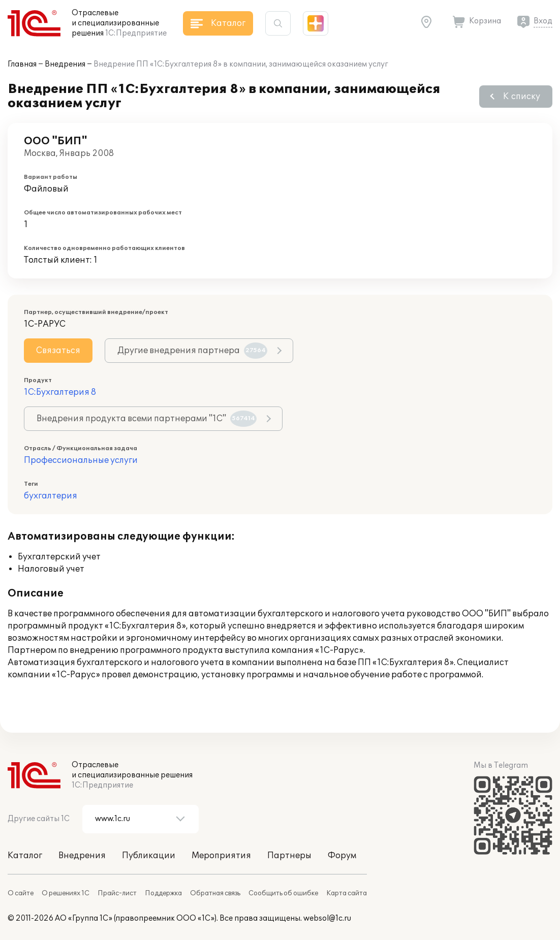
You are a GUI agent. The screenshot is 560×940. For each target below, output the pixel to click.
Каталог (25, 856)
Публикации (149, 856)
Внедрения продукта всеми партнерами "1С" (147, 419)
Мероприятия (221, 856)
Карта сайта (347, 893)
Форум (342, 856)
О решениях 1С (66, 893)
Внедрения (65, 64)
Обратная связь (215, 893)
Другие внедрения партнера (192, 351)
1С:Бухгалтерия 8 (60, 392)
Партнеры (289, 856)
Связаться (58, 351)
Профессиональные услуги (81, 460)
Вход (543, 21)
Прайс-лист (117, 893)
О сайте (21, 893)
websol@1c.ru (327, 918)
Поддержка (163, 893)
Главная (22, 64)
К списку (522, 97)
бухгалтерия (51, 496)
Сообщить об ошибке (283, 893)
